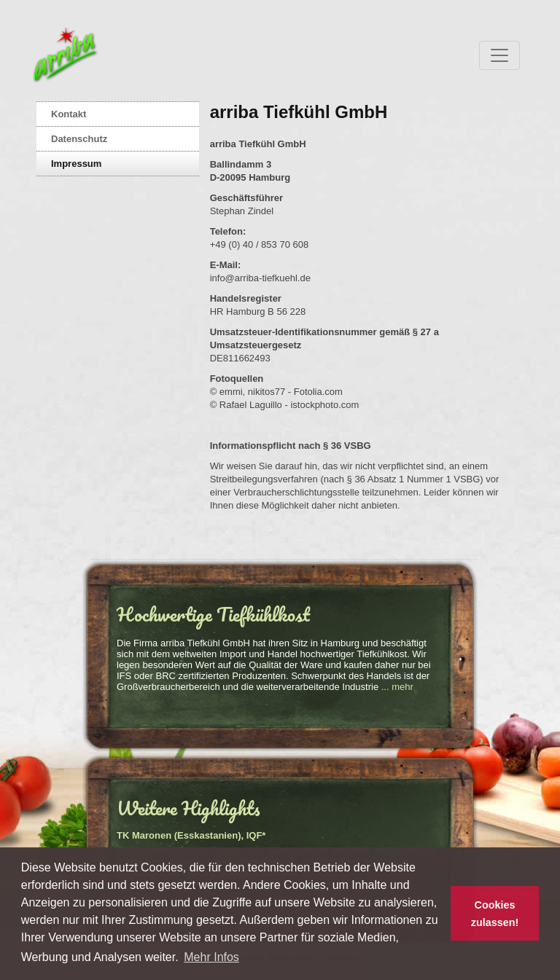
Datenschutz (79, 139)
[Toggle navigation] (499, 55)
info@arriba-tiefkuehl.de (260, 278)
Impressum (76, 164)
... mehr (397, 687)
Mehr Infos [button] (211, 957)
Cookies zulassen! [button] (495, 914)
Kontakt (69, 114)
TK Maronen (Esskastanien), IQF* (191, 835)
